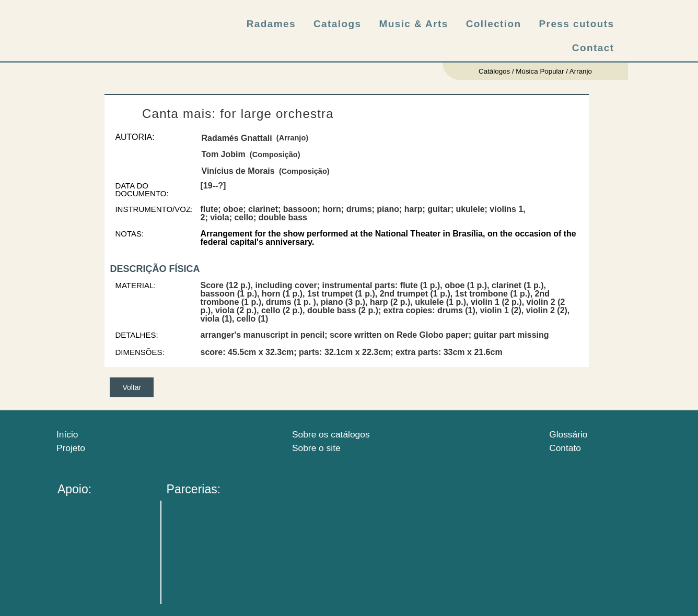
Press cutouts (577, 24)
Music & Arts (413, 24)
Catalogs (337, 24)
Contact (593, 48)
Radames (271, 24)
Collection (494, 24)
